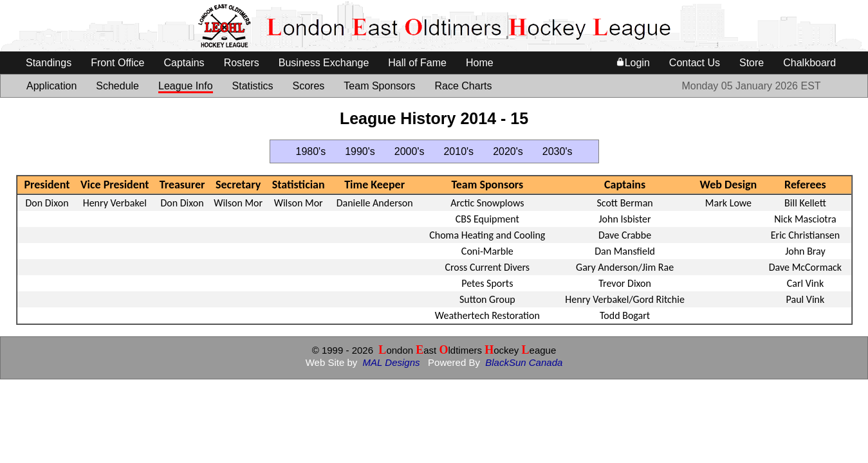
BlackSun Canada (524, 362)
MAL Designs (392, 362)
